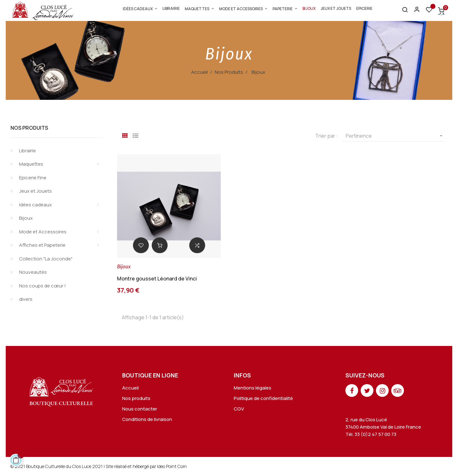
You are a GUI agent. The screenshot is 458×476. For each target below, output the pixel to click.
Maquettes (31, 164)
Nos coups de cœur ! (42, 286)
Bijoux (26, 218)
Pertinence (395, 136)
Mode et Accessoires (43, 232)
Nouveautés (33, 272)
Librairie (28, 151)
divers (26, 299)
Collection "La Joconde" (46, 259)
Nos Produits (29, 128)
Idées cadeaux (35, 205)
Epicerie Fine (33, 178)
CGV (239, 409)
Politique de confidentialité (263, 398)
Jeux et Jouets (35, 191)
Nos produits (136, 398)
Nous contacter (140, 409)
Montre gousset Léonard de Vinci (157, 279)
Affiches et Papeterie (42, 245)
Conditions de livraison (147, 419)
